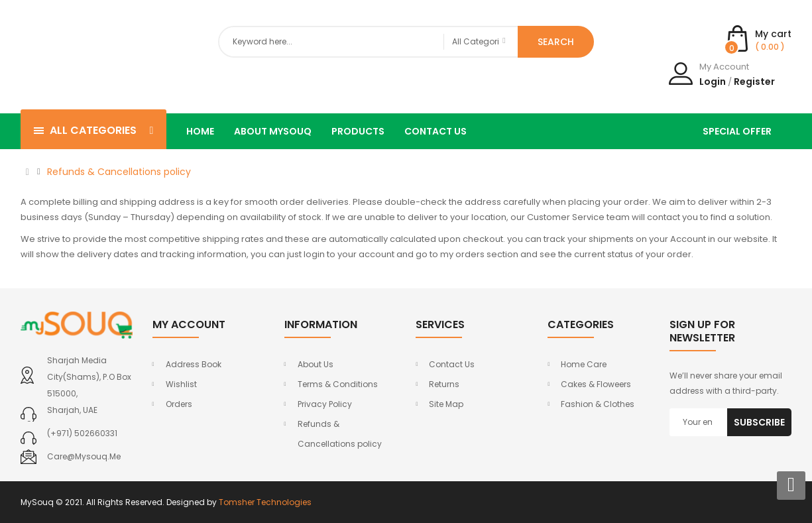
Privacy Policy (325, 404)
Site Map (446, 404)
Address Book (194, 364)
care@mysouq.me (84, 456)
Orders (179, 404)
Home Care (584, 364)
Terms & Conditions (338, 384)
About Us (316, 364)
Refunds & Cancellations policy (119, 172)
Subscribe (759, 422)
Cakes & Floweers (596, 384)
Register (754, 82)
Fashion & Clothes (598, 404)
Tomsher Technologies (265, 502)
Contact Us (452, 364)
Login (713, 82)
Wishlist (181, 384)
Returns (444, 384)
